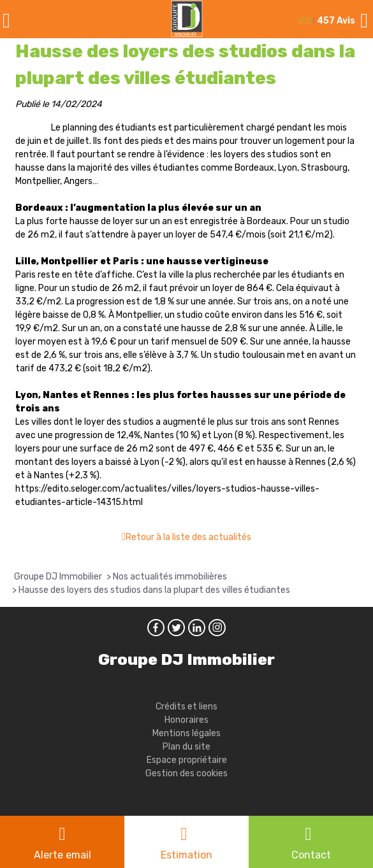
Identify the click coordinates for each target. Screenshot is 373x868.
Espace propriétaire (187, 760)
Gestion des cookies (186, 773)
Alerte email (62, 855)
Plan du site (186, 747)
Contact (311, 855)
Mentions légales (186, 733)
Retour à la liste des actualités (188, 537)
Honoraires (186, 720)
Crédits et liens (186, 707)
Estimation (186, 855)
